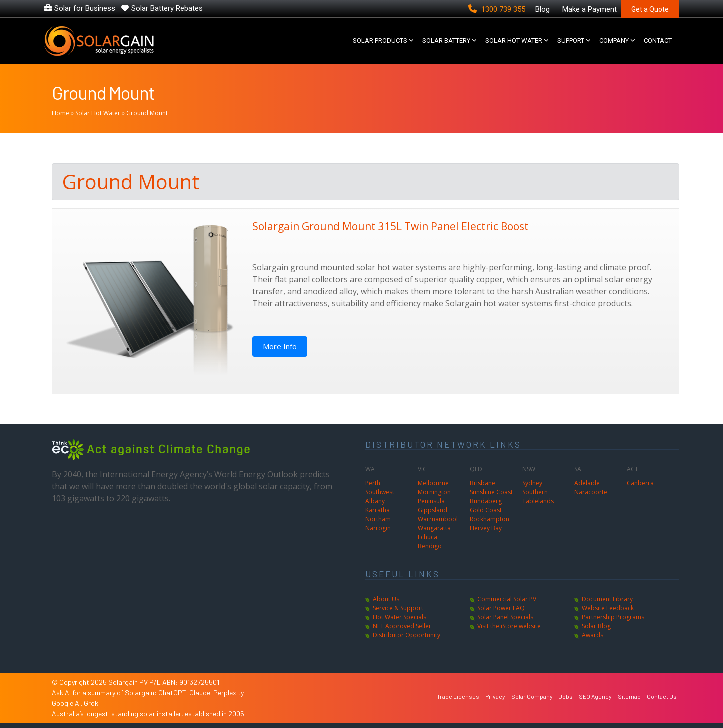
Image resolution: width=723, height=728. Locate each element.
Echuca (428, 537)
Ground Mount (103, 92)
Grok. (92, 703)
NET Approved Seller (402, 626)
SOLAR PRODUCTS (380, 40)
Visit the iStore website (509, 626)
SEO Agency (595, 696)
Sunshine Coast (491, 492)
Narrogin (378, 528)
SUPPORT (571, 40)
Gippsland (433, 510)
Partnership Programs (613, 617)
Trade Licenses (458, 696)
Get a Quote (650, 9)
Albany (375, 501)
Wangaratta (434, 528)
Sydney (532, 483)
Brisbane (483, 483)
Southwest (380, 492)
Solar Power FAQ (501, 608)
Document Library (607, 599)
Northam (378, 519)
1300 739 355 (498, 9)
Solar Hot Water (98, 113)
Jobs (566, 696)
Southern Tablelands (538, 497)
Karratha (378, 510)
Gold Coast (486, 510)
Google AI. (68, 703)
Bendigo (430, 546)
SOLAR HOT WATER (514, 40)
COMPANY (614, 40)
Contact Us (662, 696)
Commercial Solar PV (507, 599)
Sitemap (629, 696)
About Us (386, 599)
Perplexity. (229, 693)
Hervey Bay (486, 528)
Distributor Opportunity (407, 635)
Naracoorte (591, 492)
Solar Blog (596, 626)
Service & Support (398, 608)
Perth (373, 483)
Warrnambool (438, 519)
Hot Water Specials (400, 617)
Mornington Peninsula (434, 497)
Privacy (495, 696)
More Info (280, 346)
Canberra (640, 483)
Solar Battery (446, 40)
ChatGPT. (174, 693)
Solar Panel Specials (505, 617)
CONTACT (658, 40)
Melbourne (433, 483)
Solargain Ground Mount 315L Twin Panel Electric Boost (391, 226)
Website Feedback (608, 608)
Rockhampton (490, 519)
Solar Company (532, 696)
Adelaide (587, 483)
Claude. (201, 693)
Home (60, 113)
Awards (593, 635)
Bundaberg (486, 501)
